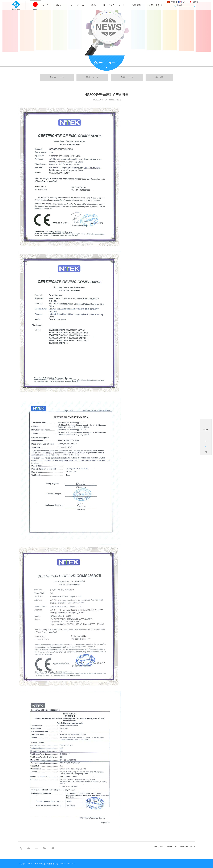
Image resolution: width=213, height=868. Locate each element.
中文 (173, 2)
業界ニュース (127, 77)
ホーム (45, 5)
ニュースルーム (76, 5)
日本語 (196, 2)
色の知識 (159, 77)
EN (184, 2)
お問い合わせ (155, 5)
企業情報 (136, 5)
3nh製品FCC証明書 (187, 847)
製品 (58, 5)
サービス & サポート (114, 5)
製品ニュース (92, 77)
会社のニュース (57, 77)
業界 (93, 5)
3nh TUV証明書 (166, 847)
